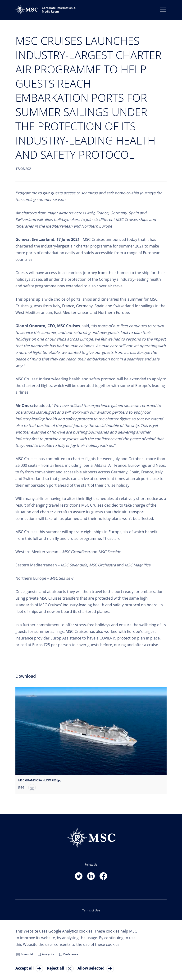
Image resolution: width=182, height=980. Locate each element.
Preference (71, 954)
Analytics (48, 954)
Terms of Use (91, 910)
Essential (27, 954)
